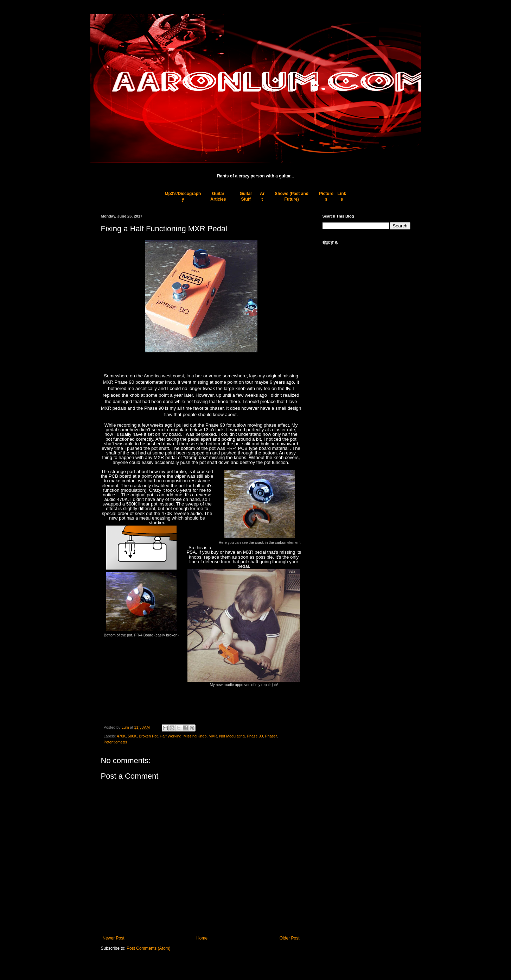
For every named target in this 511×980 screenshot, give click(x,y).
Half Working (171, 736)
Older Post (290, 938)
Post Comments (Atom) (149, 948)
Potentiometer (116, 742)
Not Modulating (232, 736)
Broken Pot (148, 736)
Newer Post (114, 938)
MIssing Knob (195, 736)
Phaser (271, 736)
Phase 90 (255, 736)
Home (202, 938)
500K (132, 736)
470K (121, 736)
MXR (213, 736)
